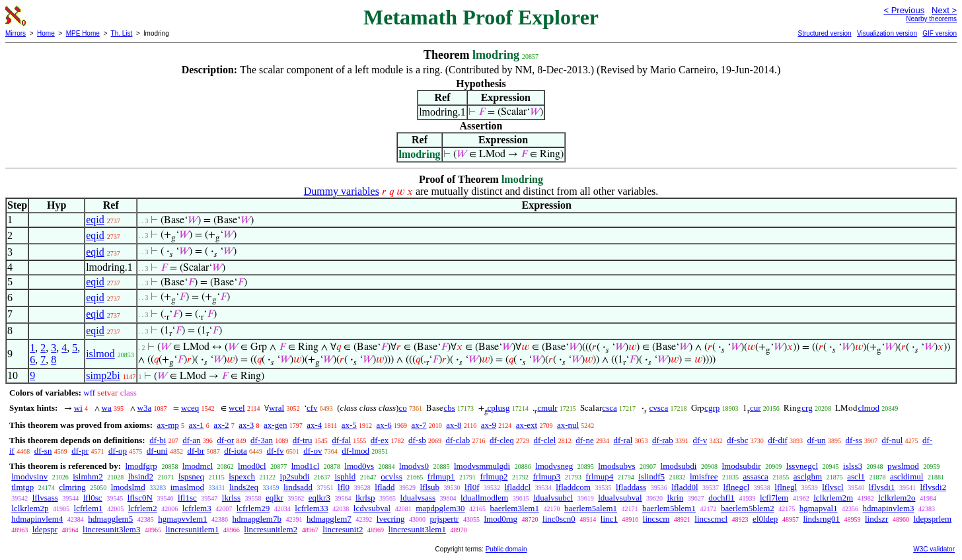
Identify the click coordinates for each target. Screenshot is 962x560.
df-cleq (502, 440)
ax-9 (489, 425)
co (402, 408)
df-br (196, 451)
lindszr (876, 519)
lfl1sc (187, 498)
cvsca (658, 408)
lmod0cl (252, 466)
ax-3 (246, 425)
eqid (95, 220)
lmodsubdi (679, 466)
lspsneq (191, 476)
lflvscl (833, 487)
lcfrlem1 (89, 508)
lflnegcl (737, 487)
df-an (191, 440)
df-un (817, 440)
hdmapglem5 (110, 519)
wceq (190, 408)
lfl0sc (93, 498)
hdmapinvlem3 (889, 508)
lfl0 (344, 487)
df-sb (417, 440)
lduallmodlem (484, 498)
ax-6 (384, 425)
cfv (312, 408)
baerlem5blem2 (748, 508)
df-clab (458, 440)
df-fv (276, 451)
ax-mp (168, 425)
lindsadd (298, 487)
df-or (225, 440)
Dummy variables (342, 191)
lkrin (676, 498)
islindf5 (651, 476)
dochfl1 (721, 498)
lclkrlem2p (30, 508)
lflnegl (786, 487)
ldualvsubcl (553, 498)
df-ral (623, 440)
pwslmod (903, 466)
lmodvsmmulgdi (482, 466)
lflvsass (45, 498)
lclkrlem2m (833, 498)
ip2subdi (295, 476)
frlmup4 (599, 476)
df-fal (341, 440)
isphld (345, 476)
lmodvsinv (29, 476)
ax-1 (197, 425)
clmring (72, 487)
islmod (100, 354)
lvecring (391, 519)
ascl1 (856, 476)
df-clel (545, 440)
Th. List (122, 33)
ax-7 (419, 425)
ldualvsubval (620, 498)
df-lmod (355, 451)
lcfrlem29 (253, 508)
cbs (449, 408)
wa (107, 408)
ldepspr (45, 529)
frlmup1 (441, 476)
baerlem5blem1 (669, 508)
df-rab (663, 440)
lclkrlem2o (897, 498)
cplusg (499, 408)
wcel (237, 408)
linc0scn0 (559, 519)
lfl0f (472, 487)
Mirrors (16, 33)
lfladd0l (684, 487)
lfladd (385, 487)
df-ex (380, 440)
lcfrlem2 (143, 508)
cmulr (547, 408)
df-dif (778, 440)
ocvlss (391, 476)
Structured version (824, 33)
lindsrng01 (821, 519)
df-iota (236, 451)
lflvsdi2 (933, 487)
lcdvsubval (372, 508)
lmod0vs (359, 466)
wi (78, 408)
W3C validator (934, 549)
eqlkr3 (319, 498)
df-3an (262, 440)
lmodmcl (198, 466)
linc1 (609, 519)
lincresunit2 (343, 529)
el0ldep (765, 519)
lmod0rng (500, 519)
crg (807, 408)
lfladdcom (573, 487)
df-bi (158, 440)
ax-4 (314, 425)
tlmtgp (22, 487)
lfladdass (631, 487)
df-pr (80, 451)
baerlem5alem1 (591, 508)
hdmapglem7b (257, 519)
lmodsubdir (741, 466)
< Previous (904, 10)
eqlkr (275, 498)
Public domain (506, 549)
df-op (118, 451)
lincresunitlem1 (192, 529)
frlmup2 (494, 476)
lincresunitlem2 (271, 529)
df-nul (893, 440)
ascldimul (907, 476)
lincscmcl (711, 519)
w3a (145, 408)
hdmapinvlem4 (37, 519)
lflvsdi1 (882, 487)
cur (756, 408)
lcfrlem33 (312, 508)
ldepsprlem (932, 519)
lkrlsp (365, 498)
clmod (869, 408)
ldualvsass (418, 498)
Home (46, 33)
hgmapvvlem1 (182, 519)
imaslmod (187, 487)
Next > (944, 10)
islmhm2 (88, 476)
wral (277, 408)
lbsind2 (141, 476)
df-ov (313, 451)
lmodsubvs (616, 466)
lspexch (242, 476)
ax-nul (568, 425)
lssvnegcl (802, 466)
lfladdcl (517, 487)
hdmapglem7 (329, 519)
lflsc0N (140, 498)
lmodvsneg (554, 466)
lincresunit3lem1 (417, 529)
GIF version (940, 33)
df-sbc (738, 440)
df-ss (854, 440)
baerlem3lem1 (515, 508)
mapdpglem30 (440, 508)
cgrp (712, 408)
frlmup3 (546, 476)
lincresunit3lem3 (111, 529)
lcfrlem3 (197, 508)
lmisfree (704, 476)
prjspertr (444, 519)
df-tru (303, 440)
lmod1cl (306, 466)
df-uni (157, 451)
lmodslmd (128, 487)
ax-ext (527, 425)
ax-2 (221, 425)
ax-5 (349, 425)
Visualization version (887, 33)
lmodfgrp (141, 466)
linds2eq (244, 487)
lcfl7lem (774, 498)
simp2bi (103, 375)
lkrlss (231, 498)
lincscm (656, 519)
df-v (700, 440)
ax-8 (454, 425)
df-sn (43, 451)
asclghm (808, 476)
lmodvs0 (414, 466)
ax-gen (275, 425)
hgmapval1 (819, 508)
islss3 (853, 466)
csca (609, 408)
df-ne (584, 440)
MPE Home (83, 33)
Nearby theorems (931, 19)
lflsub (429, 487)
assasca (756, 476)
